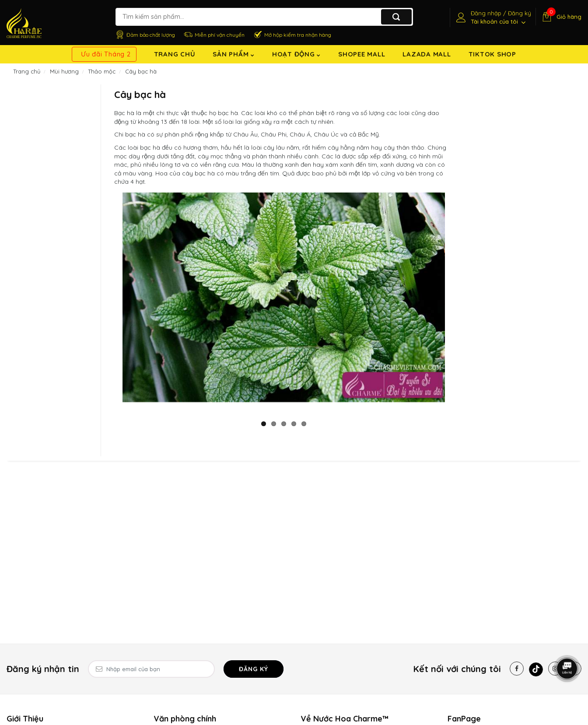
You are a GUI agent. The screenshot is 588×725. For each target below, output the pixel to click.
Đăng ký (254, 669)
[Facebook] (517, 669)
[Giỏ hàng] (561, 17)
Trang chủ (175, 54)
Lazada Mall (427, 54)
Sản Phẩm (234, 54)
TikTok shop (492, 54)
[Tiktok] (536, 669)
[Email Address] (151, 669)
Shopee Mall (362, 54)
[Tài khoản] (493, 18)
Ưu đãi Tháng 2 (106, 54)
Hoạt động (296, 54)
